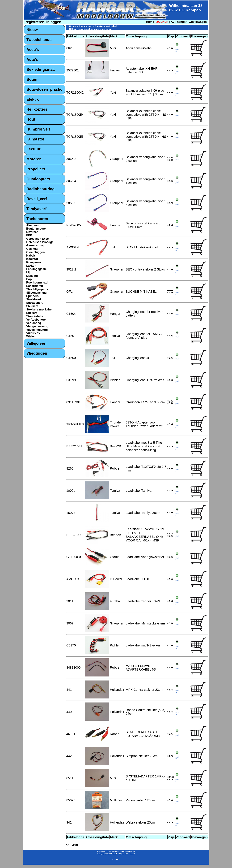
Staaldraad (34, 299)
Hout (31, 119)
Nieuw (32, 30)
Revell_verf (37, 199)
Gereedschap (35, 245)
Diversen (32, 232)
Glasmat (32, 249)
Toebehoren (37, 219)
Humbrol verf (38, 129)
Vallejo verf (37, 343)
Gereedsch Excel (38, 239)
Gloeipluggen (36, 252)
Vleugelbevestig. (38, 326)
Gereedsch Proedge (40, 242)
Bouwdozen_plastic (44, 89)
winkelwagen (198, 22)
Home (150, 22)
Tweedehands (39, 40)
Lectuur (34, 149)
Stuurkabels (35, 316)
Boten (32, 79)
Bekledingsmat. (41, 69)
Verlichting (34, 323)
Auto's (32, 59)
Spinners (32, 296)
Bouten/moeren (37, 229)
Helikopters (37, 109)
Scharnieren (35, 286)
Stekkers (32, 306)
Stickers (32, 313)
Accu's (33, 50)
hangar (182, 22)
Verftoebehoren (37, 320)
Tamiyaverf (36, 209)
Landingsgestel (37, 269)
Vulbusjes (33, 333)
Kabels (31, 256)
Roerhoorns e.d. (37, 283)
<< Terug (72, 845)
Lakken (31, 266)
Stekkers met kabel (39, 310)
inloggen (53, 22)
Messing (32, 276)
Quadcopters (38, 179)
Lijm (29, 272)
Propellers (36, 169)
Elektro (33, 99)
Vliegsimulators (37, 330)
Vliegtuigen (37, 353)
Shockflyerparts (37, 289)
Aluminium (34, 225)
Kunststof (35, 139)
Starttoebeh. (35, 303)
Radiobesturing (41, 189)
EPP (29, 235)
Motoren (34, 159)
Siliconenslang (36, 293)
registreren (34, 22)
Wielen (31, 336)
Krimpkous (34, 262)
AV (173, 22)
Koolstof (32, 259)
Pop (29, 279)
